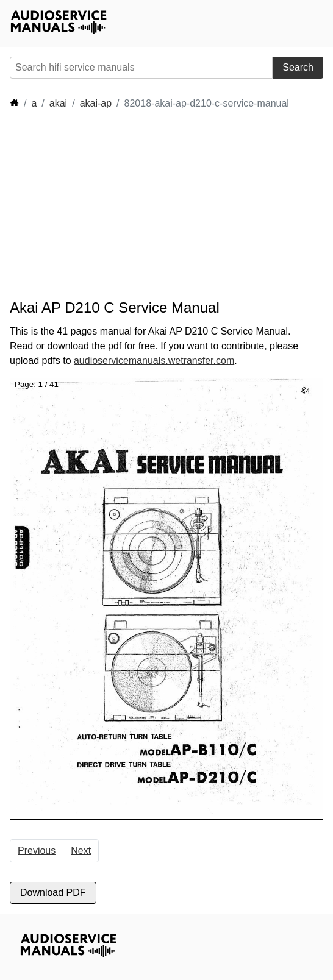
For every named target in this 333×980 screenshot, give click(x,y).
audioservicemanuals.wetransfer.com (154, 360)
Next (81, 850)
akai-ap (96, 103)
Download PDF (53, 893)
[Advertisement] (120, 205)
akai (58, 103)
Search (298, 67)
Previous (37, 850)
